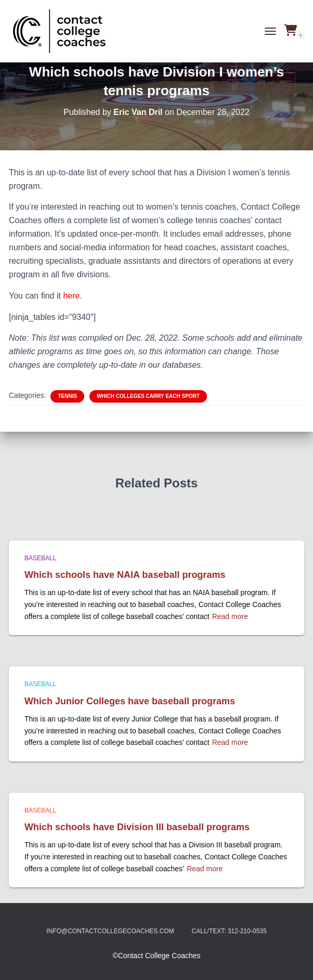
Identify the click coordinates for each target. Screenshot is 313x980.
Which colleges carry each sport (148, 396)
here (71, 296)
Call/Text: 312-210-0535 (229, 931)
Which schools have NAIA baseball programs (125, 575)
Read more (230, 616)
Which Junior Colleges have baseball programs (130, 701)
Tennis (67, 396)
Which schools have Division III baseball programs (137, 827)
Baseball (40, 558)
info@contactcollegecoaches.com (110, 931)
